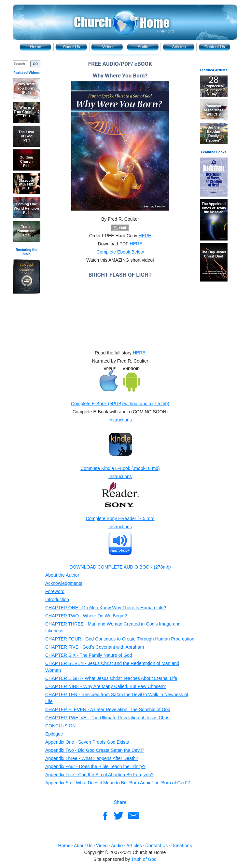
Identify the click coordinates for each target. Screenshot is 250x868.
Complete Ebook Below (120, 252)
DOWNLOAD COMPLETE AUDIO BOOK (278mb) (120, 567)
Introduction (57, 599)
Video (107, 47)
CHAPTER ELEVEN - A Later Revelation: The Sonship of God (108, 710)
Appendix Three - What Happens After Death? (92, 758)
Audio (143, 47)
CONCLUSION (60, 726)
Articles (134, 846)
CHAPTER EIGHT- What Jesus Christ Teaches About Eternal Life (111, 678)
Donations (181, 846)
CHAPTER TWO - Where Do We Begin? (86, 616)
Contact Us (215, 47)
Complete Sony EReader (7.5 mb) (120, 518)
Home (35, 47)
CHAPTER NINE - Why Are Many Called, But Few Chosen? (105, 686)
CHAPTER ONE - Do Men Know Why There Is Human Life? (106, 608)
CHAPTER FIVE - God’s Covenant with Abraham (95, 647)
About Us (71, 47)
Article (179, 47)
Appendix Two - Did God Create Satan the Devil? (95, 750)
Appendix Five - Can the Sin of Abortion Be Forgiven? (99, 775)
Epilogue (54, 734)
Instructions (120, 420)
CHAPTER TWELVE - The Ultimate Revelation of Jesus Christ (108, 718)
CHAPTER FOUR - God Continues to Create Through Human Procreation (120, 639)
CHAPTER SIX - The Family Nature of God (89, 655)
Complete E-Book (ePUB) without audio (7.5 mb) (120, 404)
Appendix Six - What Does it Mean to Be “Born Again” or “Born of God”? (118, 783)
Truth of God (144, 859)
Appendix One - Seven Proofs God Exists (87, 742)
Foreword (55, 591)
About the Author (62, 575)
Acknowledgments (64, 583)
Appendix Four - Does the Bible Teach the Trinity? (95, 766)
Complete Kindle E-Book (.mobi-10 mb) (120, 468)
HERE (145, 236)
